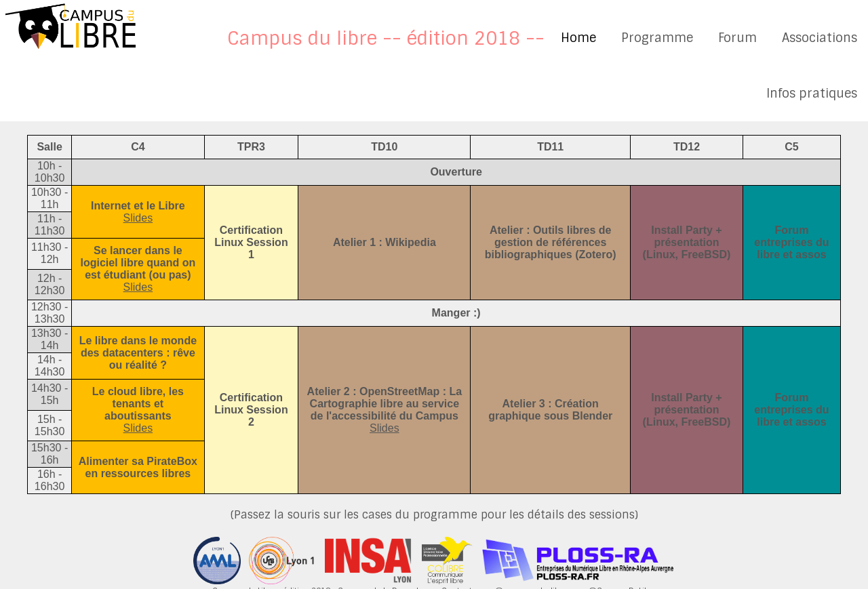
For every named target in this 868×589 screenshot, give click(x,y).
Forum (737, 38)
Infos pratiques (812, 94)
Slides (138, 218)
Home (578, 38)
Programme (657, 38)
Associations (820, 38)
